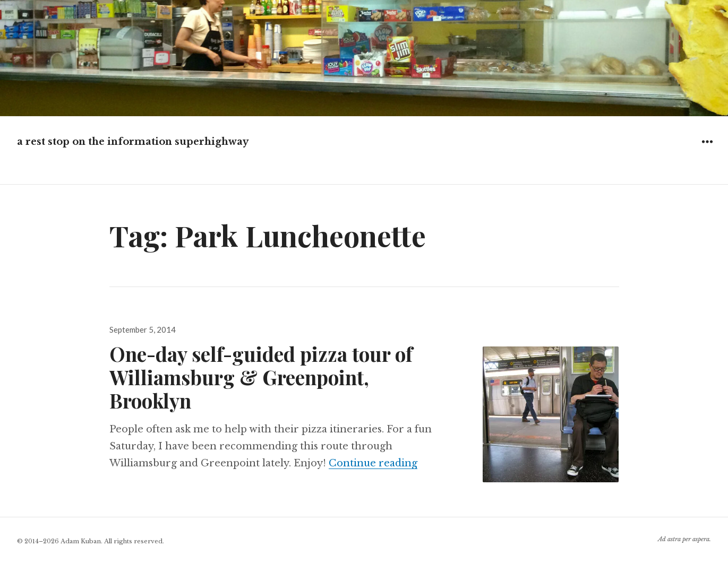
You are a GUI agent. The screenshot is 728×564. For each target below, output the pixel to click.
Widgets (707, 149)
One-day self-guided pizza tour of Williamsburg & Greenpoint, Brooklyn (261, 377)
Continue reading (373, 463)
